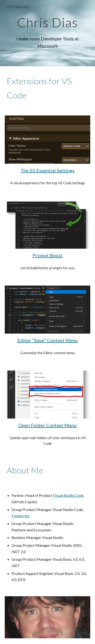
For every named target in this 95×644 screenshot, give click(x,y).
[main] (48, 22)
